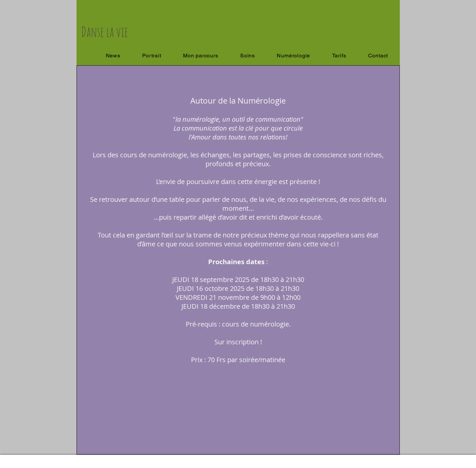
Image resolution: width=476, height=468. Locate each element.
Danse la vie (105, 31)
